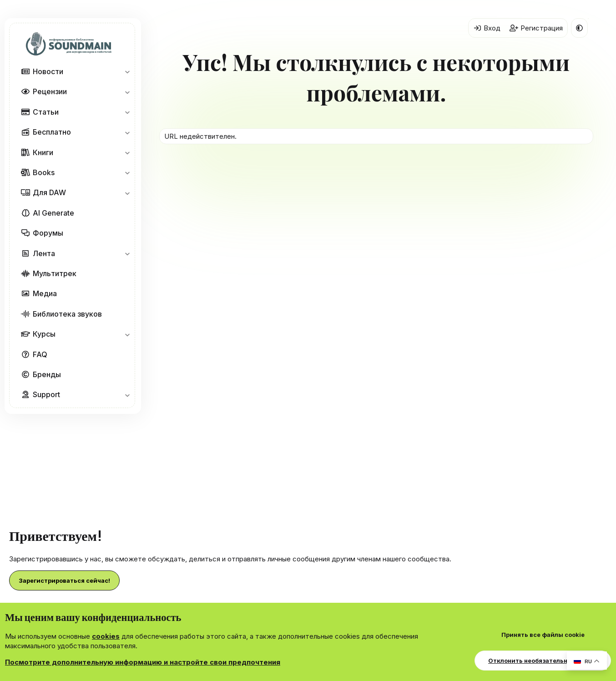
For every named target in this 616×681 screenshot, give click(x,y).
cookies (106, 636)
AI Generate (53, 213)
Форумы (48, 233)
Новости (48, 71)
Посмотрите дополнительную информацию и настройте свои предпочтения (143, 662)
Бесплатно (52, 132)
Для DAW (49, 192)
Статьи (46, 112)
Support (46, 394)
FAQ (40, 354)
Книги (43, 152)
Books (44, 172)
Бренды (47, 374)
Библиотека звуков (67, 314)
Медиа (45, 293)
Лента (44, 253)
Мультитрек (55, 273)
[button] (127, 71)
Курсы (44, 334)
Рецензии (50, 91)
